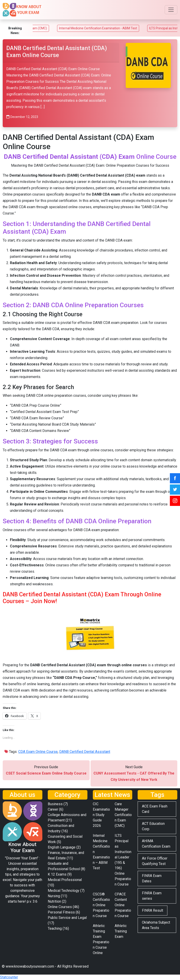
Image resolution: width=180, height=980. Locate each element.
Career (53, 809)
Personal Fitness (61, 912)
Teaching (55, 928)
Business (55, 804)
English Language (62, 847)
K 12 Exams (57, 874)
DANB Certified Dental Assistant (85, 752)
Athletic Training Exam (121, 931)
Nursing (54, 896)
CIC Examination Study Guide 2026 (101, 815)
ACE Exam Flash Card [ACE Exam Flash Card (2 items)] (155, 809)
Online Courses (60, 907)
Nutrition (54, 901)
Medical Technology (64, 891)
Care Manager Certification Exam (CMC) (123, 815)
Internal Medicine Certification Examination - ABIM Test (111, 28)
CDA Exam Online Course (38, 752)
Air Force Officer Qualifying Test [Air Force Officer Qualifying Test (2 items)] (155, 861)
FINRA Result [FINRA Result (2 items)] (153, 910)
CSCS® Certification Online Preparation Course (101, 905)
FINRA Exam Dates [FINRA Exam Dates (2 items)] (152, 878)
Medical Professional (65, 880)
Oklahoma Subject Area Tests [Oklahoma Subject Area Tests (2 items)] (156, 925)
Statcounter (9, 977)
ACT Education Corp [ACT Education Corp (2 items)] (153, 826)
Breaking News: (15, 31)
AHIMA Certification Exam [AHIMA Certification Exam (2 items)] (156, 844)
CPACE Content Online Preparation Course (123, 905)
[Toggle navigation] (171, 10)
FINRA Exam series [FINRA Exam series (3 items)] (152, 896)
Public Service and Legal (67, 918)
